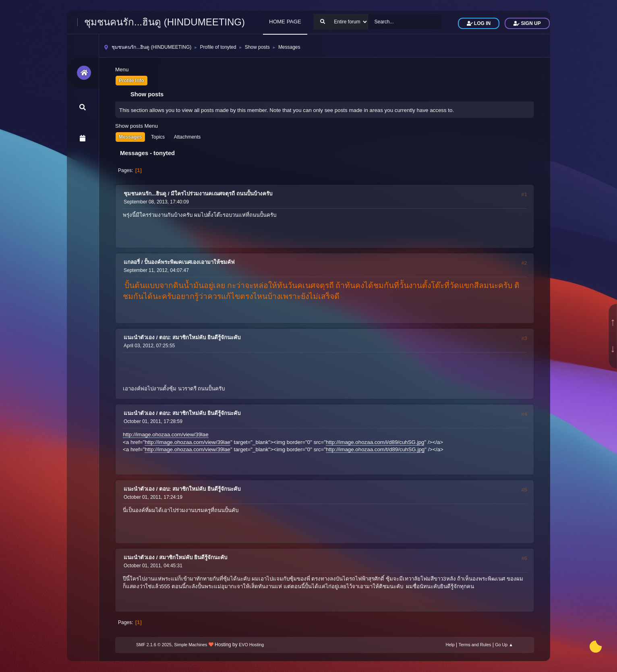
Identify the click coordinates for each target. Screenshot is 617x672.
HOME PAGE (285, 22)
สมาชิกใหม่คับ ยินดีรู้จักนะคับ (193, 557)
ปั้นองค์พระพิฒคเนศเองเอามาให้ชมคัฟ (189, 262)
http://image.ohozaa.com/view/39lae (166, 435)
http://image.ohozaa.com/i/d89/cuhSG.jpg (375, 442)
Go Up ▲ (504, 645)
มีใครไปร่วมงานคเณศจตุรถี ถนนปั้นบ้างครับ (222, 194)
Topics (158, 137)
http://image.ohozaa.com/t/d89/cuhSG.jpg (375, 449)
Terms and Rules (475, 645)
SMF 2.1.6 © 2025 (154, 645)
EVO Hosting (251, 645)
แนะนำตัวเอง (139, 337)
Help (450, 645)
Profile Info (131, 81)
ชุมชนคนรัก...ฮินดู (145, 194)
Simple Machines (190, 645)
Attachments (187, 137)
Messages (130, 137)
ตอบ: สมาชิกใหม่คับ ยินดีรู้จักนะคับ (200, 337)
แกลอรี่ (132, 262)
